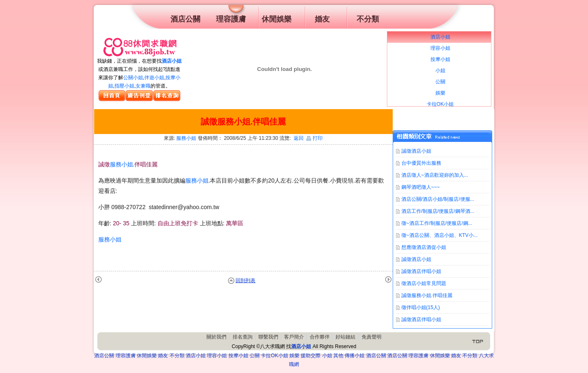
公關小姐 (133, 78)
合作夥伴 (320, 337)
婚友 (163, 356)
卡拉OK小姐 (274, 356)
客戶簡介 (294, 337)
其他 (338, 356)
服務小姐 (186, 138)
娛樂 (294, 356)
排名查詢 (243, 337)
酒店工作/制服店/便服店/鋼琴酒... (438, 211)
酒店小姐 (172, 61)
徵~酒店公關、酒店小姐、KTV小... (440, 235)
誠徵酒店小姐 (416, 151)
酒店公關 (104, 356)
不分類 (177, 356)
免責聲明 (372, 337)
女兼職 (143, 86)
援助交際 (311, 356)
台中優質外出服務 (421, 163)
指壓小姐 (124, 86)
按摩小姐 (238, 356)
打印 (315, 138)
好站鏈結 (345, 337)
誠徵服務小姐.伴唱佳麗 (427, 295)
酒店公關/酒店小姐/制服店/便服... (438, 199)
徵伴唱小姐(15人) (421, 307)
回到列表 (245, 280)
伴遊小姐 (154, 78)
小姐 (327, 356)
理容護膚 (126, 356)
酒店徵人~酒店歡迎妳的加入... (435, 175)
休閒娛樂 (147, 356)
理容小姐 (217, 356)
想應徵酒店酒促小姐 (424, 247)
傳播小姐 (355, 356)
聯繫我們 (268, 337)
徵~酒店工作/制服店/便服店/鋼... (437, 223)
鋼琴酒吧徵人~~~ (421, 187)
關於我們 (216, 337)
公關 (255, 356)
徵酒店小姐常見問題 (424, 283)
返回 (299, 138)
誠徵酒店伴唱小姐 (421, 271)
